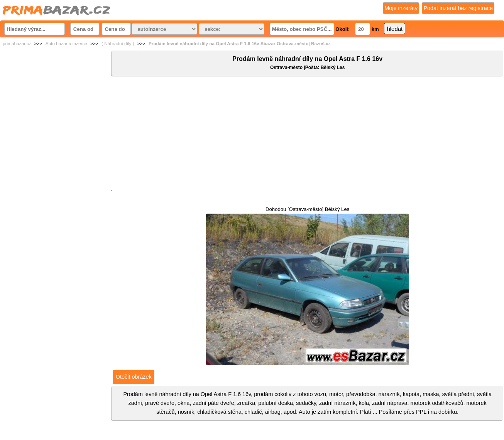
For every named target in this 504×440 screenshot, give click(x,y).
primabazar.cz (17, 44)
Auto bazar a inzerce (66, 44)
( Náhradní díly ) (118, 44)
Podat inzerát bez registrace (458, 8)
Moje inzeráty (401, 8)
